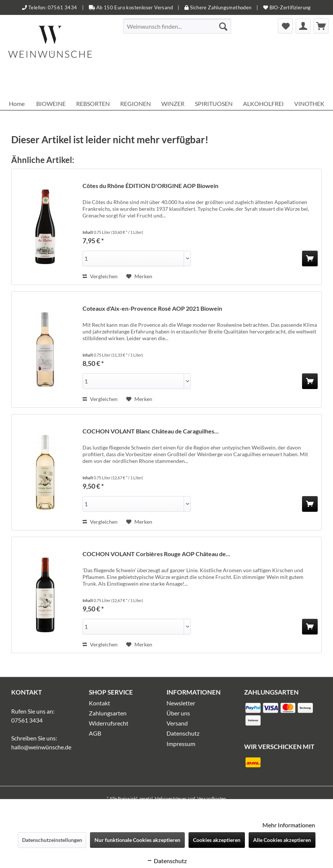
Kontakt (99, 703)
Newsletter (181, 703)
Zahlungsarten (108, 713)
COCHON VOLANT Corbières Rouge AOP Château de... (156, 554)
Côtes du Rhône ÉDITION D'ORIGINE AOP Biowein (150, 186)
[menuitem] (177, 26)
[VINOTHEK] (309, 104)
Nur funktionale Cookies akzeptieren (137, 840)
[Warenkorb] (321, 26)
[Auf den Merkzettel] (139, 276)
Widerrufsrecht (109, 723)
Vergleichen (100, 276)
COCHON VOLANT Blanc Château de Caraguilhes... (151, 431)
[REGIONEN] (136, 104)
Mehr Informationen (289, 825)
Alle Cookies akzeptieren (282, 840)
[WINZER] (173, 104)
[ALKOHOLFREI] (263, 104)
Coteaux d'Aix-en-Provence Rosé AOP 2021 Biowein (152, 308)
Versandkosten (212, 798)
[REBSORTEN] (93, 104)
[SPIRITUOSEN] (214, 104)
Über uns (178, 713)
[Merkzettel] (285, 26)
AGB (95, 733)
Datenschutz (183, 733)
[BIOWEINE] (51, 104)
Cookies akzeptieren (217, 840)
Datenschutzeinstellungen (52, 840)
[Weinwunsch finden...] (177, 26)
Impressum (181, 744)
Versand (177, 723)
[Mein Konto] (303, 26)
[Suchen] (223, 26)
